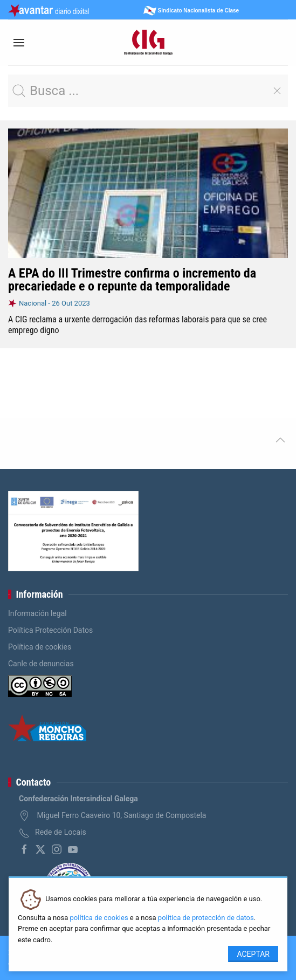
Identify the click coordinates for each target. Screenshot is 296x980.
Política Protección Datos (50, 630)
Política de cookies (40, 647)
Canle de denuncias (41, 664)
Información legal (37, 613)
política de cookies (99, 918)
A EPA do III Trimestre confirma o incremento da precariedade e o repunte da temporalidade (132, 280)
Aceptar (253, 954)
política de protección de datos (206, 918)
